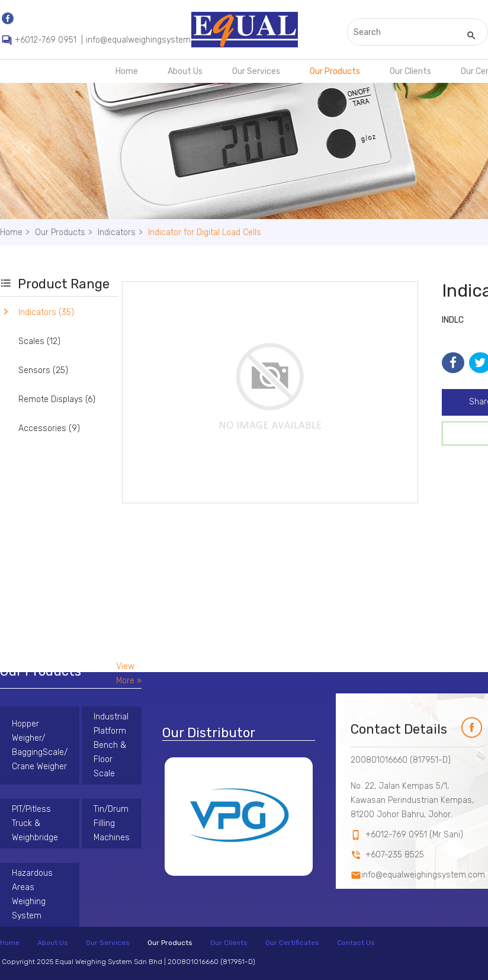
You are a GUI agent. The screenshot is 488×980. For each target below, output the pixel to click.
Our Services (256, 71)
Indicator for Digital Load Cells (205, 232)
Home (127, 71)
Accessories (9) (49, 428)
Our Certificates (292, 943)
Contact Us (356, 943)
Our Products (335, 71)
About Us (185, 71)
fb (465, 724)
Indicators (122, 232)
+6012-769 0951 (46, 40)
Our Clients (410, 71)
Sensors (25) (43, 370)
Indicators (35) (46, 312)
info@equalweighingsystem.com (148, 40)
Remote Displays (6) (57, 399)
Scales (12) (39, 341)
